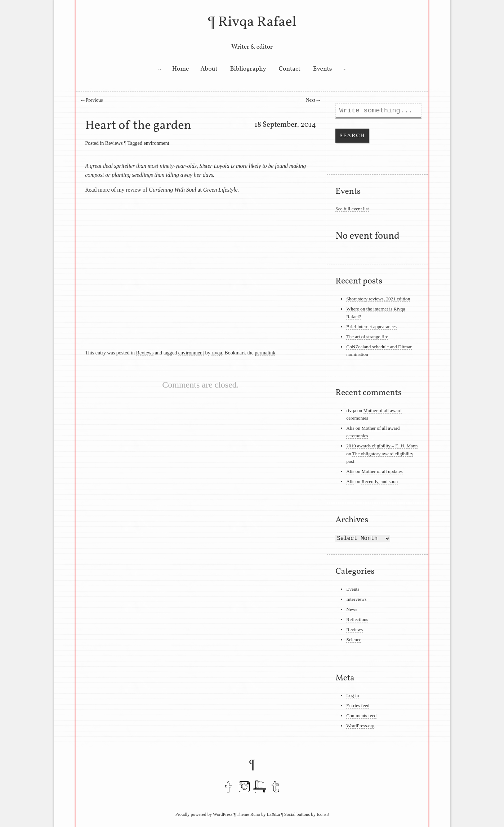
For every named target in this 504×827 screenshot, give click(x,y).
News (352, 609)
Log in (353, 695)
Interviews (356, 599)
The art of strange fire (367, 337)
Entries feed (358, 705)
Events (322, 69)
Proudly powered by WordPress (204, 814)
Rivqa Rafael (257, 22)
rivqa (217, 353)
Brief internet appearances (371, 327)
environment (156, 143)
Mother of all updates (382, 471)
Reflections (357, 619)
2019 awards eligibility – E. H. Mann (382, 446)
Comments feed (361, 716)
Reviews (114, 143)
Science (354, 640)
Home (181, 69)
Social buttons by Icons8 (307, 814)
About (209, 69)
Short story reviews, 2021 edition (378, 299)
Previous (92, 100)
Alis (350, 428)
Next (313, 100)
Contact (290, 69)
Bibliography (248, 69)
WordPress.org (360, 726)
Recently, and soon (380, 481)
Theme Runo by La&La (258, 814)
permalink (265, 353)
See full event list (352, 209)
